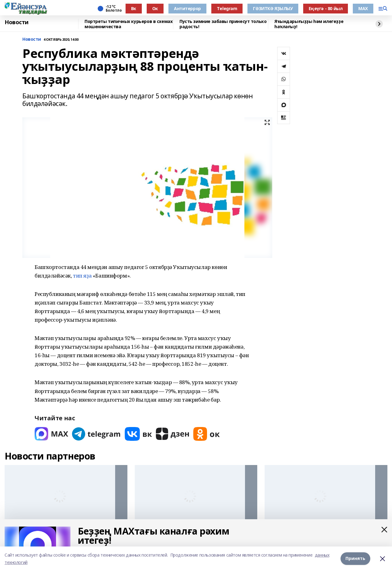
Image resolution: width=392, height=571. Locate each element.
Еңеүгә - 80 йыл (326, 8)
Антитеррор (187, 8)
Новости (17, 22)
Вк (134, 8)
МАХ (363, 8)
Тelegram (227, 8)
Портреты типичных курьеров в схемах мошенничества (128, 24)
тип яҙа (82, 276)
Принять (355, 559)
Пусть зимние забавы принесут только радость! (223, 24)
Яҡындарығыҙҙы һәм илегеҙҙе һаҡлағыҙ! (309, 24)
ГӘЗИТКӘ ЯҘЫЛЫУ (273, 8)
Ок (155, 8)
